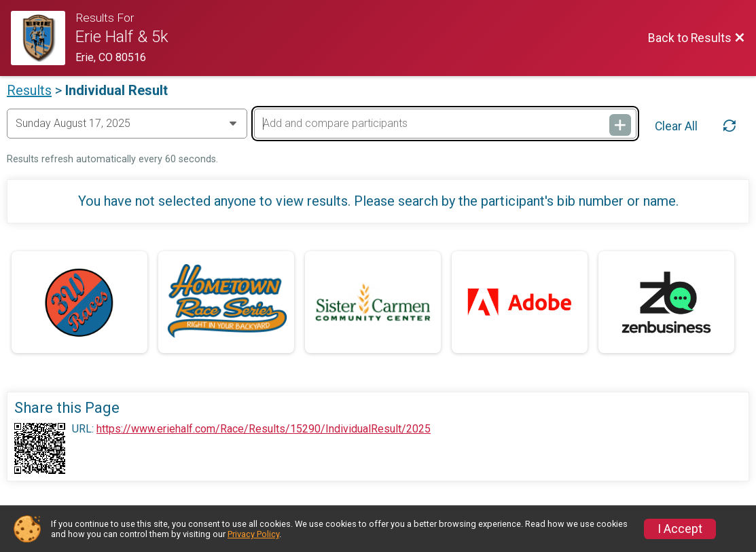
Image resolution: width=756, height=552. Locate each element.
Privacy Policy (253, 534)
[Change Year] (127, 124)
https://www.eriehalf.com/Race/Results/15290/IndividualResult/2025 (264, 429)
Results (29, 90)
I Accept (680, 529)
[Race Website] (43, 38)
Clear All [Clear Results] (676, 126)
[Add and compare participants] (445, 124)
